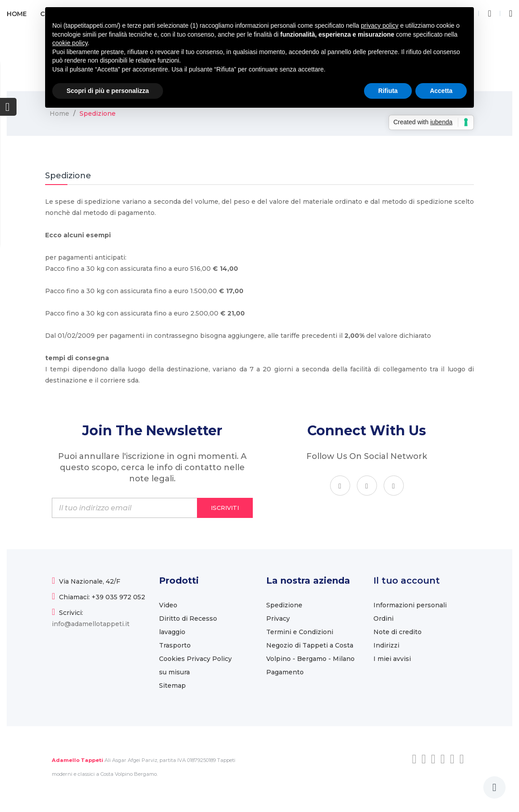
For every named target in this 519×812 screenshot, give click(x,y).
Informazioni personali (410, 605)
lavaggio (172, 632)
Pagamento (285, 672)
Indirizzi (386, 645)
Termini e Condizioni (300, 632)
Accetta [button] (441, 91)
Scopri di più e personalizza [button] (108, 91)
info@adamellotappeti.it (91, 624)
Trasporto (175, 645)
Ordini (383, 618)
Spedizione (284, 605)
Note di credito (398, 632)
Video (168, 605)
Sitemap (172, 686)
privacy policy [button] (380, 25)
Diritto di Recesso (188, 618)
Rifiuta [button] (388, 91)
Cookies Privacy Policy (195, 659)
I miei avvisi (392, 659)
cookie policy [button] (70, 43)
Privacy (278, 618)
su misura (174, 672)
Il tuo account (407, 581)
